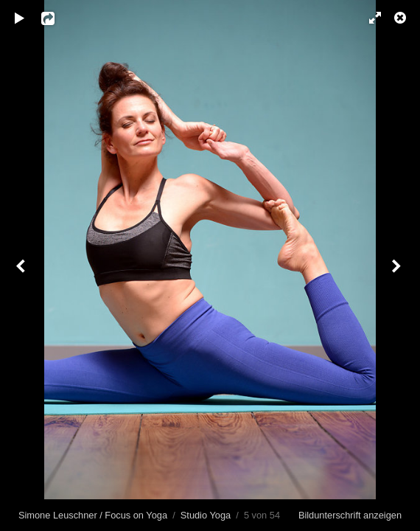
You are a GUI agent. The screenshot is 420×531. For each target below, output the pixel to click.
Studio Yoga (206, 515)
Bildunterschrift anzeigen (350, 515)
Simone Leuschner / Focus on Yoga (93, 515)
